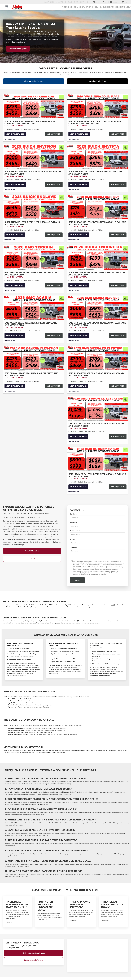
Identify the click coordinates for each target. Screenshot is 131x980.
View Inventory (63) (15, 235)
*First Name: (74, 514)
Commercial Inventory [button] (107, 7)
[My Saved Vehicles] (125, 2)
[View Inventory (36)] (97, 257)
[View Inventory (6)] (97, 358)
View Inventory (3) (78, 487)
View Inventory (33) (15, 336)
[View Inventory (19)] (34, 358)
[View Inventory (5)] (97, 409)
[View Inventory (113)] (34, 157)
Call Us (32, 559)
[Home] (62, 7)
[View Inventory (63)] (34, 207)
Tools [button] (96, 7)
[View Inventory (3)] (97, 459)
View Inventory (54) (79, 235)
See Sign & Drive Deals (98, 81)
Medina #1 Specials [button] (79, 7)
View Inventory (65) (79, 184)
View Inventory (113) (15, 184)
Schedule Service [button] (120, 7)
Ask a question (54, 285)
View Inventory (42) (15, 285)
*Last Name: (73, 522)
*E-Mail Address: (75, 531)
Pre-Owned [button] (90, 7)
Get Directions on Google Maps (34, 953)
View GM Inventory (32, 551)
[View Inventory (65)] (97, 157)
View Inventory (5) (78, 436)
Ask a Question (54, 134)
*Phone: (72, 539)
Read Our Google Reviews (34, 960)
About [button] (128, 7)
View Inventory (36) (79, 285)
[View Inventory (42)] (34, 257)
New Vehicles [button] (68, 7)
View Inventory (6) (78, 386)
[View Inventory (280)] (34, 106)
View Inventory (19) (15, 386)
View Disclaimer (10, 139)
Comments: (73, 548)
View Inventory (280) (15, 134)
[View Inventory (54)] (97, 207)
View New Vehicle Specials (18, 49)
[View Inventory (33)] (34, 308)
